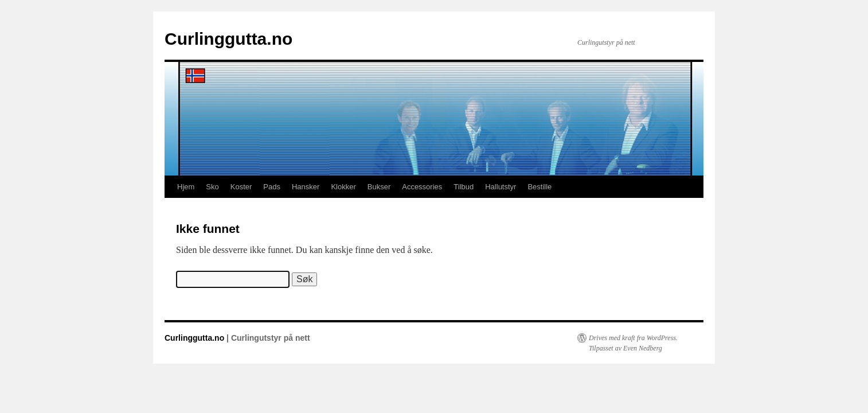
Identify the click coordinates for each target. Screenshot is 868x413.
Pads (272, 187)
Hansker (306, 187)
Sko (212, 187)
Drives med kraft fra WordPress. (633, 338)
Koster (241, 187)
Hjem (186, 187)
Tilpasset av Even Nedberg (625, 348)
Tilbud (464, 187)
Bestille (539, 187)
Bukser (379, 187)
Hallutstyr (501, 187)
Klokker (343, 187)
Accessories (422, 187)
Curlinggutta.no (228, 39)
